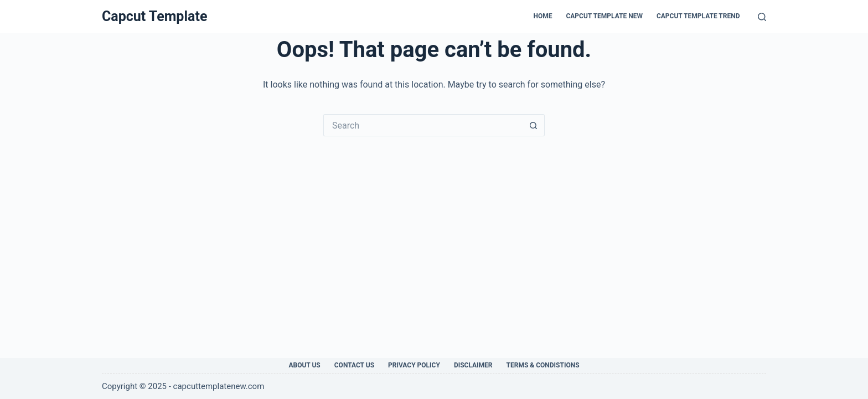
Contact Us (354, 365)
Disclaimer (473, 365)
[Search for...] (423, 125)
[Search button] (534, 125)
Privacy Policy (414, 365)
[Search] (762, 17)
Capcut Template (154, 16)
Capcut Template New (604, 16)
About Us (304, 365)
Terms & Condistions (543, 365)
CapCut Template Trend (698, 16)
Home (542, 16)
